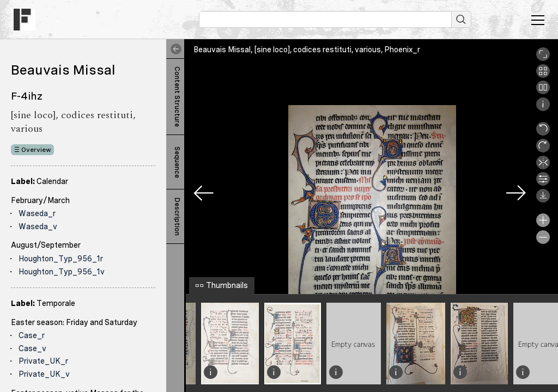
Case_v (32, 348)
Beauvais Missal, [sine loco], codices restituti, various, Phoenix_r (307, 50)
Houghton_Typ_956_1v (62, 272)
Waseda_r (37, 213)
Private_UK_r (43, 361)
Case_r (32, 335)
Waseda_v (38, 226)
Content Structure (177, 97)
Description (177, 217)
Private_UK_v (44, 374)
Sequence (177, 162)
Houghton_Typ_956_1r (61, 259)
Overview (36, 150)
